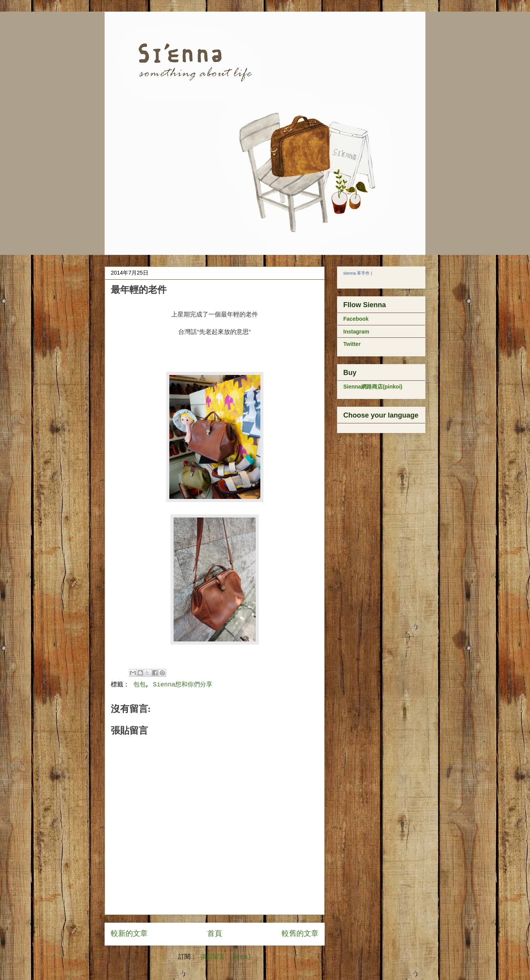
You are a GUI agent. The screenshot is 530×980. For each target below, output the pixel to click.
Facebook (356, 319)
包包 (139, 685)
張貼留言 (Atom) (226, 957)
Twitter (352, 344)
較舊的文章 (300, 934)
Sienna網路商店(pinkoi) (373, 387)
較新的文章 (129, 934)
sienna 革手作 (356, 273)
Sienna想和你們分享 (183, 685)
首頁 (215, 934)
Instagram (356, 332)
